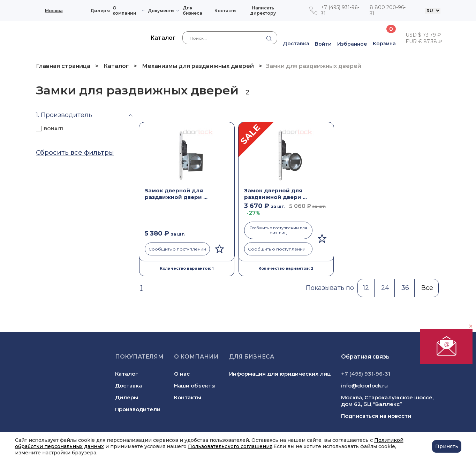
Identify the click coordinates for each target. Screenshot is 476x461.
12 (366, 288)
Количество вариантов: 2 (286, 268)
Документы (161, 11)
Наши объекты (195, 386)
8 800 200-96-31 (388, 10)
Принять (447, 446)
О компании (124, 10)
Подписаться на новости (376, 416)
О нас (182, 374)
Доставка (129, 386)
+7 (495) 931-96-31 (340, 10)
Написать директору (263, 10)
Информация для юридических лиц (280, 374)
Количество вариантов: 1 (187, 268)
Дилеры (100, 11)
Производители (138, 409)
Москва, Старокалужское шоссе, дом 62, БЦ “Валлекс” (387, 401)
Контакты (225, 11)
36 (405, 288)
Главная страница (64, 66)
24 (385, 288)
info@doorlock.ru (364, 386)
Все (427, 288)
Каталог (116, 66)
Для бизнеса (192, 10)
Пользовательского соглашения (230, 446)
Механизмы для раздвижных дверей (198, 66)
